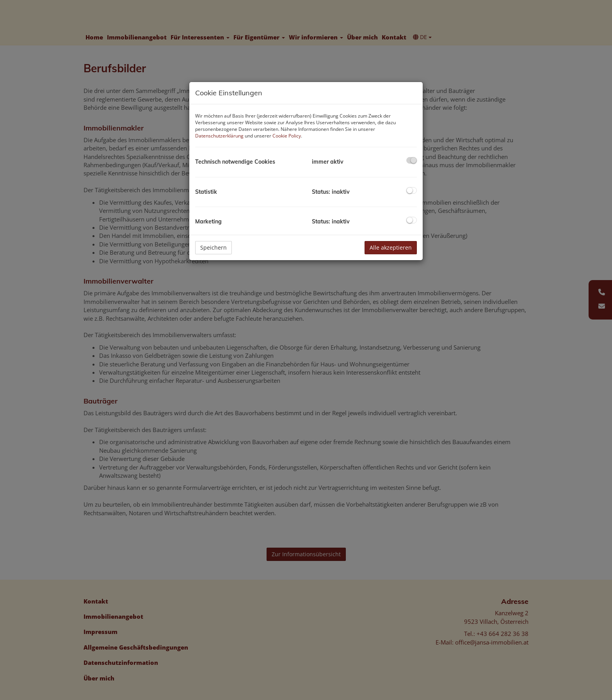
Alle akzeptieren (391, 247)
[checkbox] (412, 160)
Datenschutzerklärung (219, 136)
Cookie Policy (287, 136)
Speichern (213, 247)
